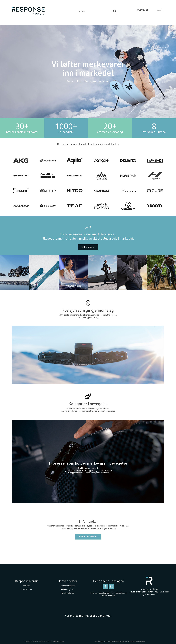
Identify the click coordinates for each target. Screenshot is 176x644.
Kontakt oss (27, 589)
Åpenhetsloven (67, 593)
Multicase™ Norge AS (137, 642)
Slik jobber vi (88, 247)
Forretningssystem (101, 642)
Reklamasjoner (67, 589)
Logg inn (160, 10)
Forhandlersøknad (88, 536)
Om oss (27, 586)
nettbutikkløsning (117, 642)
